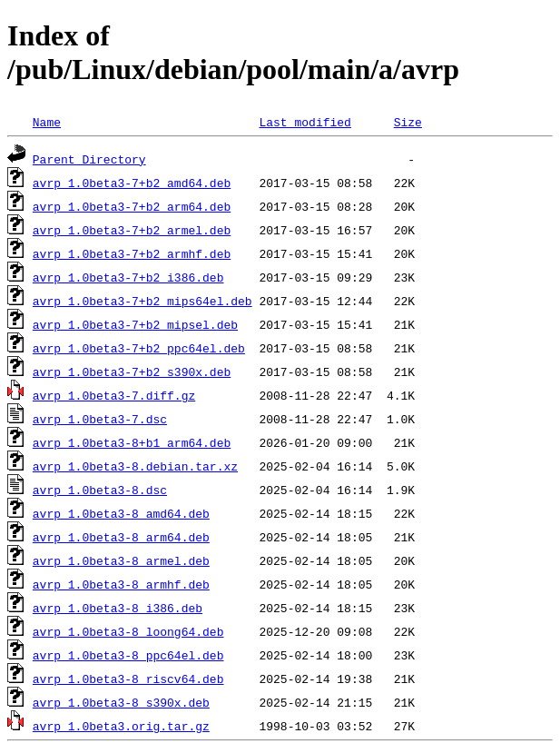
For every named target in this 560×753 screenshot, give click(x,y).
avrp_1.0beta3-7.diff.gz (114, 395)
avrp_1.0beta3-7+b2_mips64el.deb (142, 301)
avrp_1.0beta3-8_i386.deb (118, 608)
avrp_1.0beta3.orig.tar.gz (121, 726)
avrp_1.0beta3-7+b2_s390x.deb (132, 372)
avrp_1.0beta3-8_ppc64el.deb (128, 655)
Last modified (305, 122)
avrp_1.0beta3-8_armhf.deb (121, 584)
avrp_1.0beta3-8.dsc (100, 490)
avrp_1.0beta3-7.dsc (100, 419)
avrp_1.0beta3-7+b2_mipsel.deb (135, 324)
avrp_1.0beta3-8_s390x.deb (121, 702)
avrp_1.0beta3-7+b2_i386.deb (128, 277)
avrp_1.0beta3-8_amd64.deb (121, 513)
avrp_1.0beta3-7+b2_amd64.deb (132, 183)
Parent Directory (89, 159)
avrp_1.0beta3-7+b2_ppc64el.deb (139, 348)
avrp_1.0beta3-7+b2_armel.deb (132, 230)
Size (408, 122)
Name (47, 122)
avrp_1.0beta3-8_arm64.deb (121, 537)
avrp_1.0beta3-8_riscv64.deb (128, 679)
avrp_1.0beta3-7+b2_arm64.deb (132, 206)
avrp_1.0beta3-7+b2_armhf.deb (132, 253)
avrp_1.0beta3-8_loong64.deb (128, 631)
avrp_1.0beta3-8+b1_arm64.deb (132, 442)
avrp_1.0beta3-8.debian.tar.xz (135, 466)
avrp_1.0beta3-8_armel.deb (121, 560)
